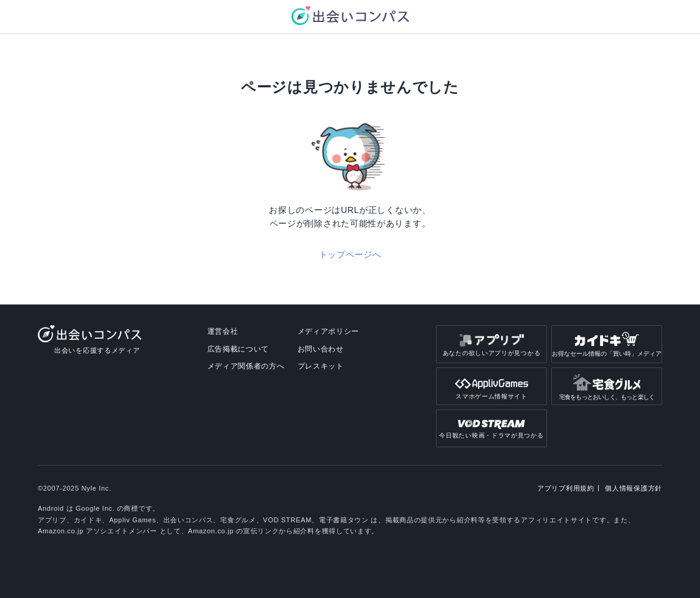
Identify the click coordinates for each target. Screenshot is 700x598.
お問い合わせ (321, 349)
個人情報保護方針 (634, 488)
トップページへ (350, 254)
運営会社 (223, 331)
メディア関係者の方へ (246, 366)
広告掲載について (238, 349)
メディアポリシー (329, 331)
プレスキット (321, 366)
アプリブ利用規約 (566, 488)
